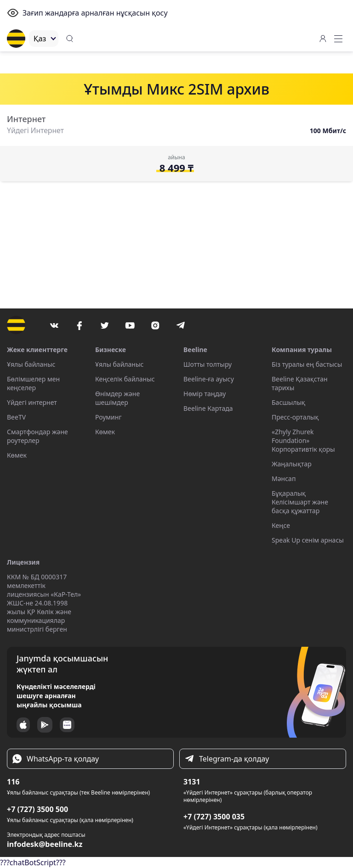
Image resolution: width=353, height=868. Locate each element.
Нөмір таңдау (205, 394)
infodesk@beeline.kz (45, 844)
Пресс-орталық (295, 417)
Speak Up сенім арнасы (308, 540)
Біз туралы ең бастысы (307, 364)
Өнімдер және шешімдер (117, 398)
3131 (192, 782)
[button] (338, 39)
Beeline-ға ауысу (209, 379)
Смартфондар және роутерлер (37, 436)
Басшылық (288, 402)
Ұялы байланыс (31, 364)
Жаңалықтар (292, 464)
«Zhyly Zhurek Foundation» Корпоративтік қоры (303, 440)
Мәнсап (284, 479)
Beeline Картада (208, 408)
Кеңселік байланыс (125, 379)
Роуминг (108, 417)
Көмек (17, 455)
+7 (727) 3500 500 (37, 809)
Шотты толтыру (208, 364)
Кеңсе (281, 525)
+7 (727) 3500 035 (214, 817)
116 (13, 782)
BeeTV (16, 417)
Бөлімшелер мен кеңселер (33, 383)
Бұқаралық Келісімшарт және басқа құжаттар (300, 502)
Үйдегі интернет (32, 402)
